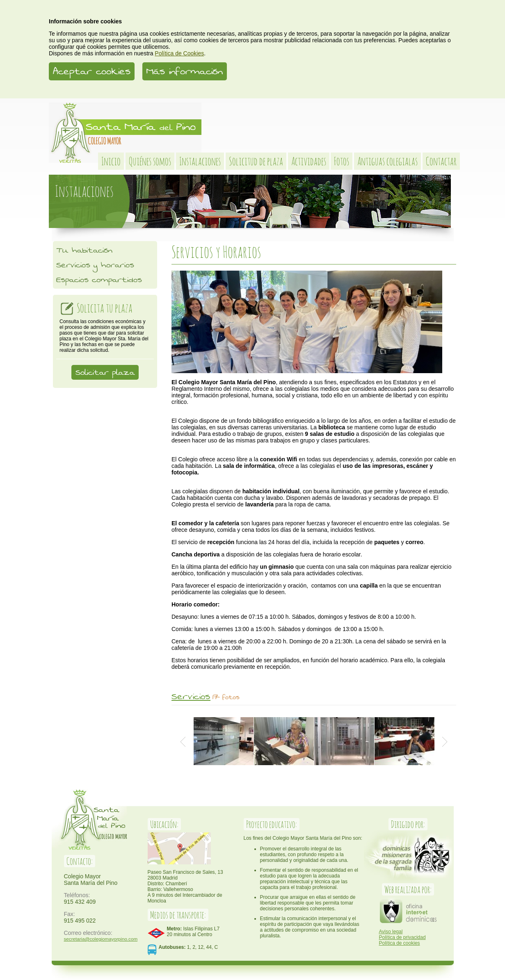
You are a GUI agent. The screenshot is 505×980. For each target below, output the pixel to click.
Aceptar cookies (92, 71)
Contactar (441, 161)
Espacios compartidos (99, 280)
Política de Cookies (179, 53)
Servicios (191, 696)
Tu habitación (84, 250)
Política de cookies (400, 943)
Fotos (342, 161)
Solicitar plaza (105, 372)
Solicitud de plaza (256, 161)
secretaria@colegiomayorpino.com (101, 939)
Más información (185, 71)
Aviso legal (391, 932)
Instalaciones (200, 161)
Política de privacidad (402, 937)
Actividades (309, 161)
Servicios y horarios (95, 265)
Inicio (111, 161)
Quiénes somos (150, 161)
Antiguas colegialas (387, 161)
